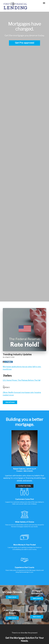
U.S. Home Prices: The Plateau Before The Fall (22, 380)
